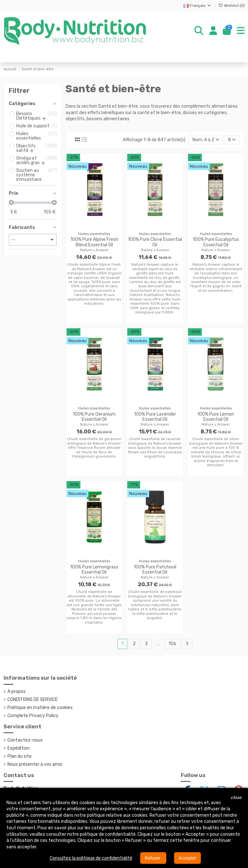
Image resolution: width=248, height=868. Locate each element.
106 (172, 644)
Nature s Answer (94, 250)
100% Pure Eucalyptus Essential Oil (216, 242)
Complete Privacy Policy (33, 716)
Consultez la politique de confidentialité (91, 858)
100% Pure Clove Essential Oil (155, 242)
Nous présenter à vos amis (35, 764)
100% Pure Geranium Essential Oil (94, 417)
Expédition (19, 748)
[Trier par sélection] (206, 140)
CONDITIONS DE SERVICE (33, 700)
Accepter (187, 858)
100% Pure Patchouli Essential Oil (155, 570)
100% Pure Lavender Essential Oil (155, 417)
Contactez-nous (25, 740)
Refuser (153, 858)
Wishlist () (232, 5)
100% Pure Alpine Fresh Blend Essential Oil (94, 242)
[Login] (213, 31)
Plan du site (20, 756)
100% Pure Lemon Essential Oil (216, 417)
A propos (16, 691)
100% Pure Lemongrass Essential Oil (94, 570)
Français (197, 5)
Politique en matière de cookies (40, 708)
